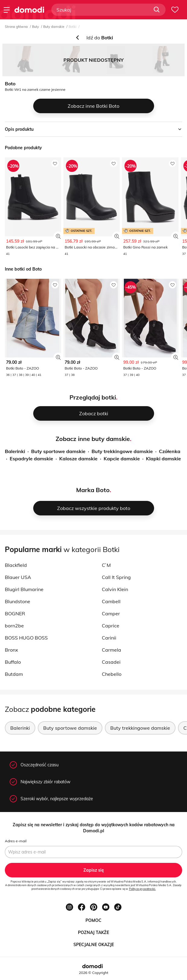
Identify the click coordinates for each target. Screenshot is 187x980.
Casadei (111, 662)
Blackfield (16, 565)
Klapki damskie (163, 459)
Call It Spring (116, 577)
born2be (14, 626)
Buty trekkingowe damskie (122, 451)
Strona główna (16, 27)
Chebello (112, 674)
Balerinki (15, 451)
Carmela (111, 650)
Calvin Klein (115, 589)
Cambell (111, 601)
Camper (111, 613)
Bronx (11, 650)
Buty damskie (54, 27)
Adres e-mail (16, 841)
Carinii (109, 638)
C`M (106, 565)
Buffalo (13, 662)
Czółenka (170, 451)
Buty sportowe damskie (58, 451)
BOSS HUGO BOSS (26, 638)
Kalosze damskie (78, 459)
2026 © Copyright (93, 973)
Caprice (111, 626)
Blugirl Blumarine (24, 589)
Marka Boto (93, 490)
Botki (73, 27)
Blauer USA (18, 577)
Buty (35, 27)
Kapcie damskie (122, 459)
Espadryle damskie (31, 459)
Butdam (14, 674)
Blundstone (18, 601)
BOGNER (15, 613)
